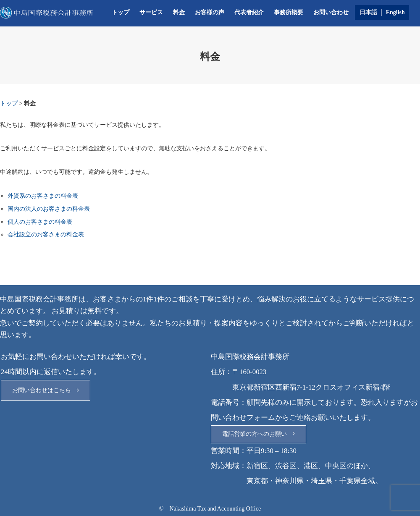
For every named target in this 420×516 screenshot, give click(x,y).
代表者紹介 (249, 12)
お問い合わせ (331, 12)
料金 (179, 12)
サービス (151, 12)
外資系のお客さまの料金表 (43, 196)
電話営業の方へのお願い (259, 434)
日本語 (368, 12)
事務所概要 (289, 12)
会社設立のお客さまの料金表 (46, 234)
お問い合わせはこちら (46, 390)
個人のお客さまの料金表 (40, 222)
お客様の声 (210, 12)
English (395, 12)
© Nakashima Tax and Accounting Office (210, 509)
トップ (121, 12)
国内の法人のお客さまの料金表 (49, 209)
